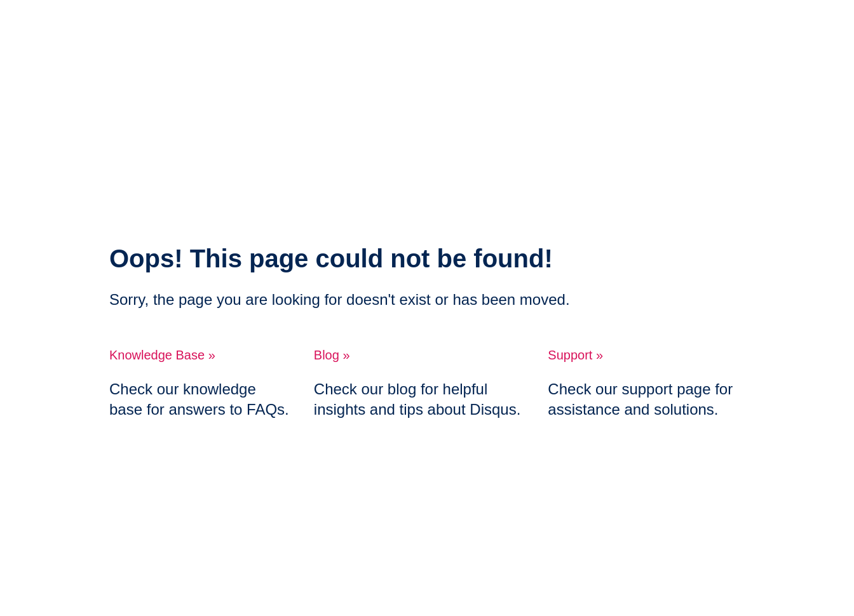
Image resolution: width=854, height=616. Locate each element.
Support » (575, 355)
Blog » (332, 355)
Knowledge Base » (162, 355)
